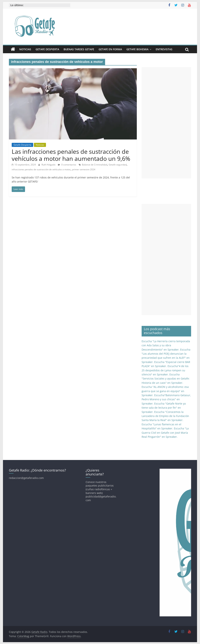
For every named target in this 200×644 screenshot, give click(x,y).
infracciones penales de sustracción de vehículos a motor (41, 169)
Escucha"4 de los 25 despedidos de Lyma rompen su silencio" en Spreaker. (165, 370)
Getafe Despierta (47, 49)
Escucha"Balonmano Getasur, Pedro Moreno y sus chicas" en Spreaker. (166, 399)
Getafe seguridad (118, 165)
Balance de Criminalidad (95, 165)
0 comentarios (67, 165)
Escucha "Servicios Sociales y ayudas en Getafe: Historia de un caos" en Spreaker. (166, 379)
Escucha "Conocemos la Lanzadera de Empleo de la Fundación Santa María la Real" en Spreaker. (165, 416)
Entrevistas (164, 49)
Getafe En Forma (110, 49)
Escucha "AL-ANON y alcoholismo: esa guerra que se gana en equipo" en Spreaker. (165, 391)
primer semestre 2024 (84, 169)
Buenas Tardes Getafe (79, 49)
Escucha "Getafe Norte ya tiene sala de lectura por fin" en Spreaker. (164, 408)
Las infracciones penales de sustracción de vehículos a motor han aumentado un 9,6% (71, 155)
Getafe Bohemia (137, 49)
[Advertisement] (166, 123)
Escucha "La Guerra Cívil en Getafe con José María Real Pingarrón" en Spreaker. (165, 433)
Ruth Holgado (49, 165)
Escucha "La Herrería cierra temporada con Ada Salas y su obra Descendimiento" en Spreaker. (166, 345)
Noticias (25, 49)
